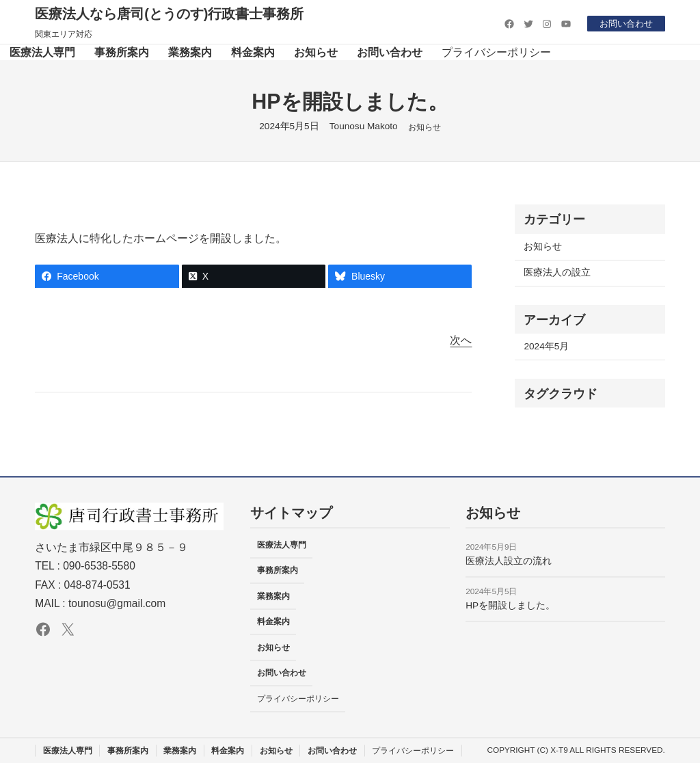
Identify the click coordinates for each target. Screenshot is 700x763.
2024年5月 (546, 346)
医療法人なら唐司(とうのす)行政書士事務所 (169, 14)
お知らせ (425, 127)
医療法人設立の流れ (509, 561)
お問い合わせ (624, 24)
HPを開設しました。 (510, 605)
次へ (461, 340)
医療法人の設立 (557, 272)
